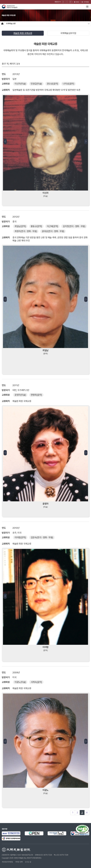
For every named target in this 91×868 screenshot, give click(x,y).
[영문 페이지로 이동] (76, 2)
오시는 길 (28, 862)
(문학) (20, 226)
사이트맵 (85, 2)
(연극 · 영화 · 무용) (74, 226)
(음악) (52, 84)
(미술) (20, 84)
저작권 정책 (19, 862)
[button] (5, 142)
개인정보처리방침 (7, 862)
